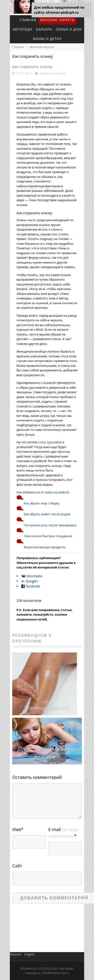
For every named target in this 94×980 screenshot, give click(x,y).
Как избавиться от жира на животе (43, 492)
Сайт (17, 866)
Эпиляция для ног (47, 708)
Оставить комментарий (37, 777)
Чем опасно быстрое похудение (48, 536)
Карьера (44, 29)
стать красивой (50, 442)
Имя (18, 829)
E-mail (64, 833)
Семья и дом (69, 29)
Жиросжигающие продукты (45, 547)
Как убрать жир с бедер (41, 503)
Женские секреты (57, 20)
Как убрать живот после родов (47, 514)
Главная (28, 20)
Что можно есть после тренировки (50, 525)
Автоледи (23, 29)
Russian (15, 954)
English (30, 954)
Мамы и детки (47, 39)
